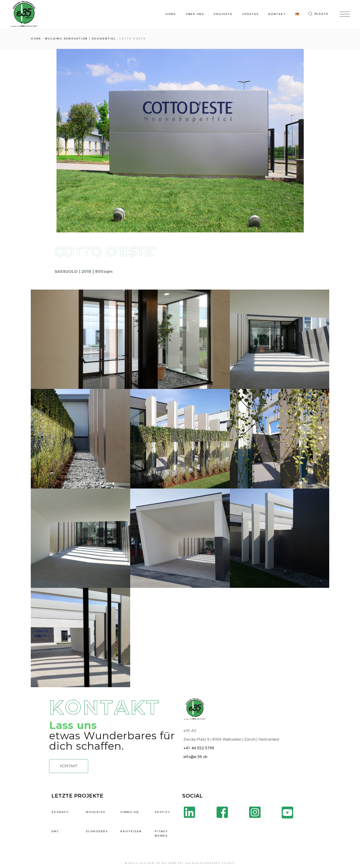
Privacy (229, 863)
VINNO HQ (130, 812)
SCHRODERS (97, 831)
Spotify (162, 812)
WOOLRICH (96, 812)
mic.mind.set (173, 863)
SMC (55, 831)
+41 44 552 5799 (199, 748)
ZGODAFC (60, 812)
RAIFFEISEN (131, 831)
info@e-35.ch (195, 757)
